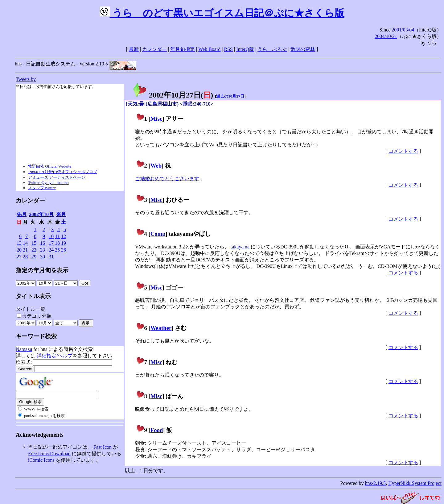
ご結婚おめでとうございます (167, 179)
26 (64, 250)
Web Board (209, 49)
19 (64, 243)
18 (57, 243)
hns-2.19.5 (376, 483)
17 (51, 243)
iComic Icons (41, 460)
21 (25, 250)
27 (19, 257)
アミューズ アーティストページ (57, 177)
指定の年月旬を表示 (42, 270)
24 (51, 250)
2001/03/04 (403, 30)
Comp (158, 234)
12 (64, 236)
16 (43, 243)
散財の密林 (303, 49)
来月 (61, 214)
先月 (22, 214)
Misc (156, 119)
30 (43, 257)
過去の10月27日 (230, 96)
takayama (240, 247)
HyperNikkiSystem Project (415, 483)
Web (156, 166)
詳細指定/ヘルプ (55, 356)
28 (25, 257)
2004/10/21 (386, 36)
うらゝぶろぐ (272, 49)
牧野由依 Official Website (50, 166)
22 (34, 250)
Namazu (24, 349)
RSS (228, 49)
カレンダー (154, 49)
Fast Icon (103, 447)
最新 (134, 49)
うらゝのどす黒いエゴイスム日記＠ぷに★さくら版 (222, 13)
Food (157, 430)
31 (51, 257)
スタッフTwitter (42, 188)
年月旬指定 (183, 49)
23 (43, 250)
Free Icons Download (49, 454)
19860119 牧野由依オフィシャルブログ (63, 172)
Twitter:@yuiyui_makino (48, 183)
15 (34, 243)
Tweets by (26, 79)
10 (51, 236)
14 (25, 243)
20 (19, 250)
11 (58, 236)
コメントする (403, 151)
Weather (161, 328)
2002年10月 (41, 214)
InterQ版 (245, 49)
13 (19, 243)
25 (57, 250)
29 (34, 257)
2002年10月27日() (173, 95)
